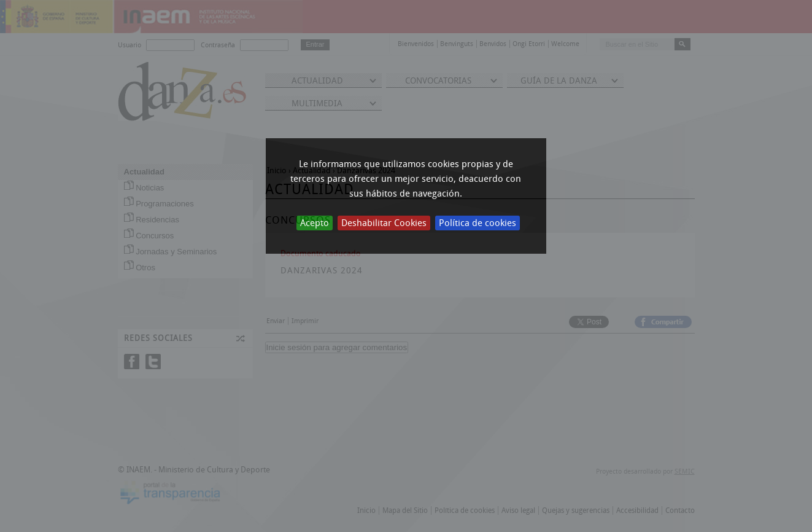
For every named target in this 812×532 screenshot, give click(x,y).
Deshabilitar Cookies (384, 223)
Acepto (315, 223)
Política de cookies (478, 223)
